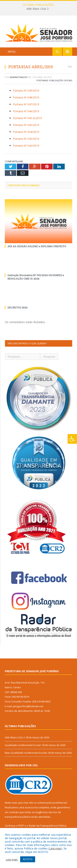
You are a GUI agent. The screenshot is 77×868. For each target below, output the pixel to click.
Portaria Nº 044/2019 (26, 132)
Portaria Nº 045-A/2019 (27, 118)
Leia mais (55, 848)
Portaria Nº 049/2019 (26, 91)
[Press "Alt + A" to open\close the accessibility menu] (72, 439)
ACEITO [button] (28, 859)
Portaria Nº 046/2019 (26, 111)
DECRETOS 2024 (17, 307)
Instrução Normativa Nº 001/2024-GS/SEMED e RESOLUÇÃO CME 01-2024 (36, 277)
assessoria (31, 807)
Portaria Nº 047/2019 (26, 104)
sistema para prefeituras (52, 803)
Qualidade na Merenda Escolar (23, 745)
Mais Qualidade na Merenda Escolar (26, 753)
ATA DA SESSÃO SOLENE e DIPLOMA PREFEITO (37, 246)
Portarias (42, 80)
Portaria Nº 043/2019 (26, 139)
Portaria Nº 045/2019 (26, 125)
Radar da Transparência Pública (48, 826)
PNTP (21, 826)
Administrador (18, 77)
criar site (28, 803)
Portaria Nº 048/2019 (26, 97)
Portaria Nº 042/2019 (26, 146)
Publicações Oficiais (61, 80)
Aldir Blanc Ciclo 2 (38, 9)
